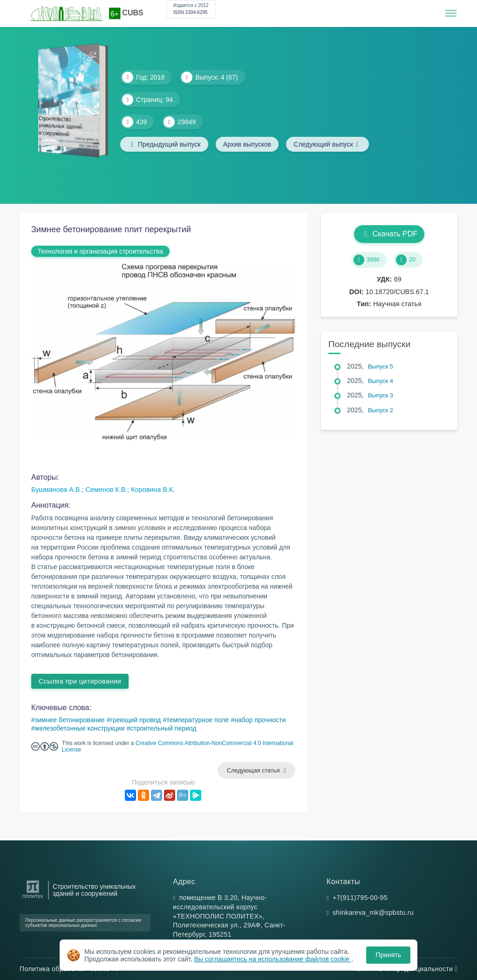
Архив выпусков (247, 144)
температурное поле (198, 720)
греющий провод (136, 720)
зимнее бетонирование (70, 720)
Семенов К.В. (106, 490)
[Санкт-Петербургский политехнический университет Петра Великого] (33, 898)
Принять (388, 955)
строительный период (163, 728)
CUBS (133, 13)
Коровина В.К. (153, 490)
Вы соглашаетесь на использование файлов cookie (273, 959)
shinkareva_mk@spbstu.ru (373, 913)
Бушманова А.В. (56, 490)
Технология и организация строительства (100, 251)
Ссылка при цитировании (80, 681)
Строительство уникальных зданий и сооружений (94, 890)
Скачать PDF (389, 234)
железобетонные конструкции (80, 728)
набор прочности (260, 720)
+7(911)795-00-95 (360, 898)
